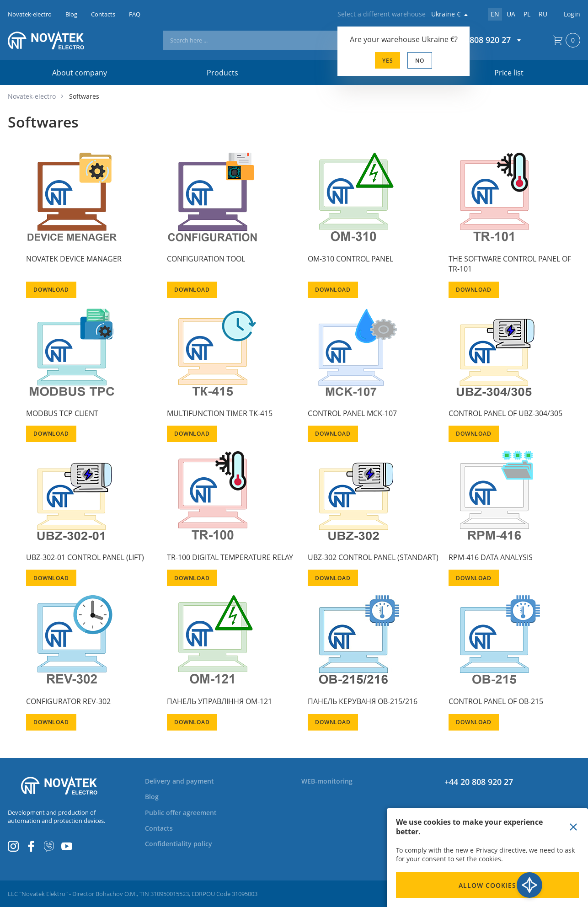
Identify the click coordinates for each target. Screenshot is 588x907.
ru (543, 14)
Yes (388, 61)
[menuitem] (185, 781)
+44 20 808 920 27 (479, 782)
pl (527, 14)
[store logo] (59, 40)
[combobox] (286, 40)
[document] (487, 858)
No (420, 61)
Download (51, 290)
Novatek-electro (32, 96)
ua (511, 14)
